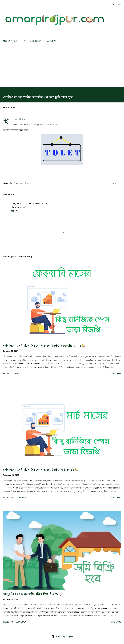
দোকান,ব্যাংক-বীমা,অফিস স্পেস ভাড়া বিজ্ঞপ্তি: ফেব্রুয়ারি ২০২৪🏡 (44, 345)
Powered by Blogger (62, 637)
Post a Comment (19, 498)
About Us (51, 41)
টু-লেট (13, 183)
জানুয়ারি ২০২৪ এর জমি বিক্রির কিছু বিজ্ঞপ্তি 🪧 (33, 594)
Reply (14, 211)
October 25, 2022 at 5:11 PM (36, 203)
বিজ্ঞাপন (28, 183)
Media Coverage (10, 41)
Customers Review (32, 41)
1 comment (17, 374)
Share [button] (115, 183)
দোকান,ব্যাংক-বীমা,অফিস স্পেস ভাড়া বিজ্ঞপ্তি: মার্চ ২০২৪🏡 (41, 470)
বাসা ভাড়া (20, 183)
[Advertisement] (62, 68)
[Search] (113, 5)
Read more (116, 374)
